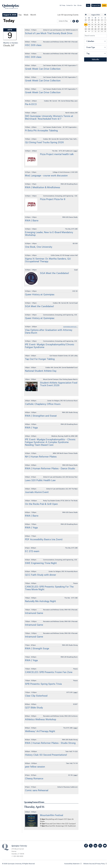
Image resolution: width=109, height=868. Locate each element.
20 (99, 27)
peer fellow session (35, 767)
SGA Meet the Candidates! (54, 273)
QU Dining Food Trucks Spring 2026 (44, 143)
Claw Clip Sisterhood (36, 696)
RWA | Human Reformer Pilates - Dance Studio (50, 469)
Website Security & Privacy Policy (95, 864)
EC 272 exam (32, 551)
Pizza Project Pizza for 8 (53, 199)
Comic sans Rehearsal (37, 790)
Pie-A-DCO (31, 104)
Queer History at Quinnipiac (40, 295)
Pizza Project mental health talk (57, 154)
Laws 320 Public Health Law (40, 480)
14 (102, 25)
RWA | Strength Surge (37, 649)
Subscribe (95, 60)
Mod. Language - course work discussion (46, 176)
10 (89, 25)
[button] (86, 15)
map (75, 151)
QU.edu (79, 5)
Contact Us (69, 5)
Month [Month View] (33, 15)
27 (89, 20)
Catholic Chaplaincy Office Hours (43, 404)
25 (92, 29)
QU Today (62, 5)
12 (95, 25)
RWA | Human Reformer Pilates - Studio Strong (50, 743)
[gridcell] (86, 25)
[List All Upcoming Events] (68, 15)
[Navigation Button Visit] (88, 5)
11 (92, 25)
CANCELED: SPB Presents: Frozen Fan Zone (49, 672)
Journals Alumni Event (37, 492)
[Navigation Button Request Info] (96, 5)
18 (92, 27)
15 (105, 25)
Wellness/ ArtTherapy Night (40, 731)
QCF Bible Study (34, 708)
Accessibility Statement (73, 864)
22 (105, 27)
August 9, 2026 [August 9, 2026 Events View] (10, 15)
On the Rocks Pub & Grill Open (41, 504)
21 (102, 27)
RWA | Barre (32, 221)
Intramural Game (34, 613)
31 (102, 20)
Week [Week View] (26, 15)
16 (86, 27)
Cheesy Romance (34, 779)
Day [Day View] (20, 15)
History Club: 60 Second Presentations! (46, 755)
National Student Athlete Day (41, 371)
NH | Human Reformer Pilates (41, 457)
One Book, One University (39, 247)
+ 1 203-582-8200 (17, 856)
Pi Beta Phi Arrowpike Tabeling (41, 131)
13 (99, 25)
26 (86, 20)
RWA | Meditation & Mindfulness (42, 188)
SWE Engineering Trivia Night (41, 563)
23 (86, 29)
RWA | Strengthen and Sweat (41, 416)
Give (75, 5)
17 (89, 27)
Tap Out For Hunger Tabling (40, 359)
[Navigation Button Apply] (104, 5)
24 (89, 29)
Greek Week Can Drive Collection (43, 69)
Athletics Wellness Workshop (41, 720)
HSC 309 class (33, 45)
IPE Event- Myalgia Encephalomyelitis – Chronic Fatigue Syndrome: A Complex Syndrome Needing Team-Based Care (50, 442)
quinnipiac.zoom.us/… (70, 327)
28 (92, 20)
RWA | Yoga (31, 428)
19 (95, 27)
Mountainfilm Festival (52, 815)
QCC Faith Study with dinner (41, 575)
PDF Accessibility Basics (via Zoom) (44, 540)
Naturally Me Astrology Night (40, 601)
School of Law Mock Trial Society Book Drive (49, 33)
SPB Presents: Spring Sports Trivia (43, 684)
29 (95, 20)
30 (99, 20)
